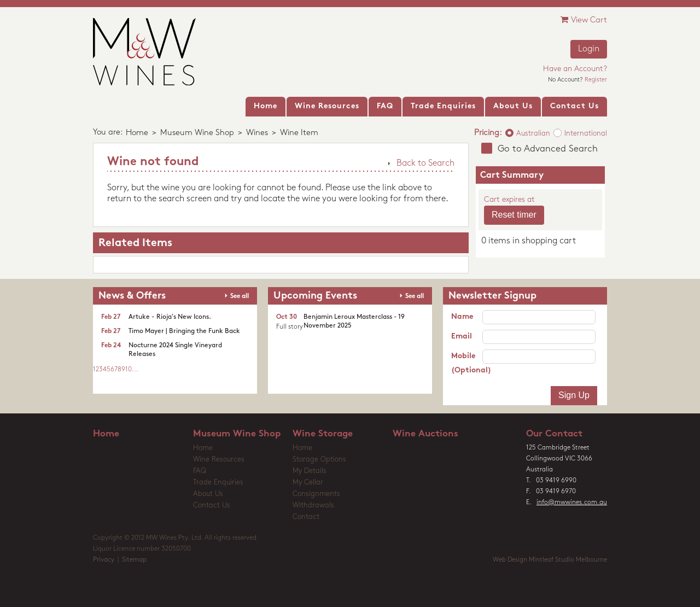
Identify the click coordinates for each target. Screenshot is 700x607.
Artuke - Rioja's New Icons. (170, 317)
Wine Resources (219, 460)
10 (129, 370)
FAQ (200, 471)
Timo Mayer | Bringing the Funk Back (184, 331)
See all (240, 296)
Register (596, 80)
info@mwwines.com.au (572, 503)
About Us (208, 494)
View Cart (584, 20)
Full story (290, 327)
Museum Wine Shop (197, 133)
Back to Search (425, 164)
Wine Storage (323, 434)
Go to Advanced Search (548, 149)
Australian (533, 134)
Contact (306, 517)
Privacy (104, 560)
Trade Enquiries (218, 483)
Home (137, 133)
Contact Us (212, 506)
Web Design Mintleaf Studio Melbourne (550, 560)
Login (589, 49)
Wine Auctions (425, 434)
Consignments (316, 494)
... (135, 370)
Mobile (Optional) (467, 363)
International (586, 134)
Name (462, 317)
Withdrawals (313, 506)
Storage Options (319, 460)
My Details (310, 471)
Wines (257, 133)
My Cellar (308, 483)
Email (462, 337)
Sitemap (134, 560)
